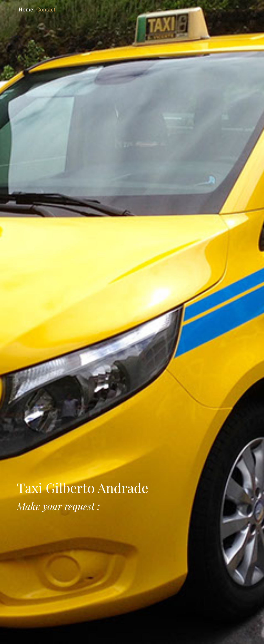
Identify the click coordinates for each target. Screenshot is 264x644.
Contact (46, 9)
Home (26, 9)
